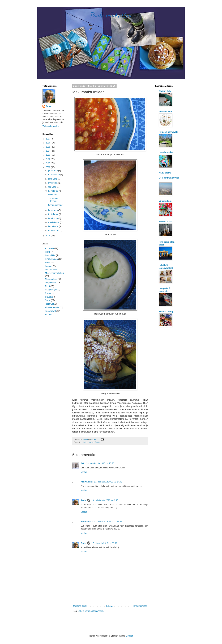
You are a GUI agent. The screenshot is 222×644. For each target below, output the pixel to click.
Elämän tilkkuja (166, 312)
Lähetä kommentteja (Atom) (91, 611)
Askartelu (49, 248)
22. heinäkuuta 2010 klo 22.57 (108, 522)
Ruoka (98, 442)
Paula (83, 500)
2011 (48, 163)
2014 (48, 151)
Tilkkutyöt (49, 304)
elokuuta (52, 187)
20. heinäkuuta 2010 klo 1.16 (105, 500)
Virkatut (49, 315)
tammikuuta (54, 231)
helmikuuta (54, 226)
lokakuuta (53, 179)
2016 (48, 143)
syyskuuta (53, 183)
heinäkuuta (54, 191)
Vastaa (84, 472)
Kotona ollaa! (165, 222)
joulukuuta (53, 171)
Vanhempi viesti (140, 606)
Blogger (129, 636)
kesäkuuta (53, 210)
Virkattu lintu (165, 201)
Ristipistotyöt (51, 290)
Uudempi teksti (80, 606)
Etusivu (110, 606)
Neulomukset (51, 279)
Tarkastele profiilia (51, 126)
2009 (48, 236)
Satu (83, 463)
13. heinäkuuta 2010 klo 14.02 (108, 482)
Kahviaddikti (87, 482)
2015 (48, 147)
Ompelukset (51, 283)
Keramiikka (50, 255)
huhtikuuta (53, 218)
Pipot (47, 286)
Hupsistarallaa (166, 152)
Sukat (48, 300)
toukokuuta (54, 214)
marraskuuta (54, 175)
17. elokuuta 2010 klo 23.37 (104, 543)
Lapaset (49, 266)
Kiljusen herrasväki (168, 132)
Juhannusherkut (55, 205)
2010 (48, 167)
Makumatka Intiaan (53, 200)
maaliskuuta (54, 222)
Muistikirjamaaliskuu (54, 273)
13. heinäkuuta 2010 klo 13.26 (100, 463)
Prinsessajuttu (166, 112)
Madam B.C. (165, 91)
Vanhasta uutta (52, 307)
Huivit (48, 252)
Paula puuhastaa (111, 15)
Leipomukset (89, 442)
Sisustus (49, 297)
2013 (48, 155)
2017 (48, 139)
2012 (48, 159)
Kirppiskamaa (51, 259)
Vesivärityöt (50, 311)
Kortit (48, 262)
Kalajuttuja (53, 194)
